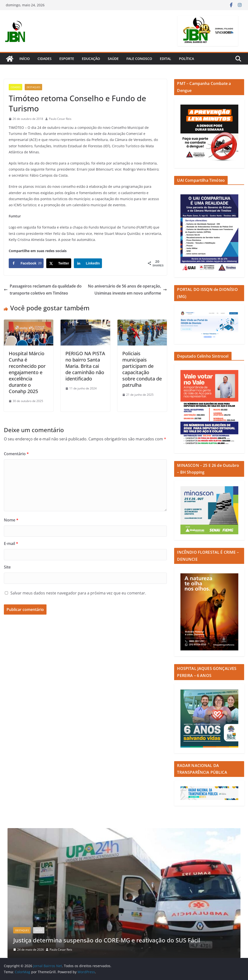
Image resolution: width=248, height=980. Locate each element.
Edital (166, 59)
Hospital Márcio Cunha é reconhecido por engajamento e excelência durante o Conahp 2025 (27, 372)
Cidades (45, 59)
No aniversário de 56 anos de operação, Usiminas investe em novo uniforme (127, 290)
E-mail (11, 544)
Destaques (33, 87)
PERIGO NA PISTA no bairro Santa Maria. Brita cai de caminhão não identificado (85, 366)
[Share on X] (59, 263)
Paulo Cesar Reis (60, 119)
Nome (11, 520)
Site (7, 567)
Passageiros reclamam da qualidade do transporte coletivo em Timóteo (43, 290)
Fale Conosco (139, 59)
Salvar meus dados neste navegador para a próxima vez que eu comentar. (78, 593)
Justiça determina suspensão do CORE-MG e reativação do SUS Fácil (107, 940)
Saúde (113, 59)
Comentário (16, 454)
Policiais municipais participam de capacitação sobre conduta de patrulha (142, 369)
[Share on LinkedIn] (88, 263)
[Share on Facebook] (26, 263)
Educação (91, 59)
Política (186, 59)
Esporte (67, 59)
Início (25, 59)
